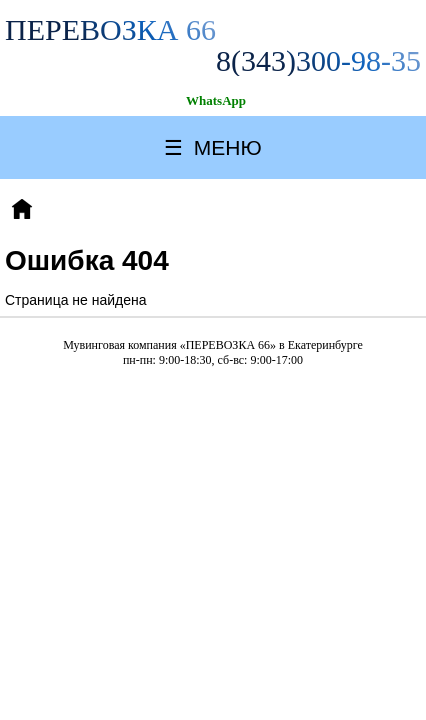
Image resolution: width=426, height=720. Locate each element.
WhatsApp (216, 100)
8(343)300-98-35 (318, 60)
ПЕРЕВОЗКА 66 (110, 29)
